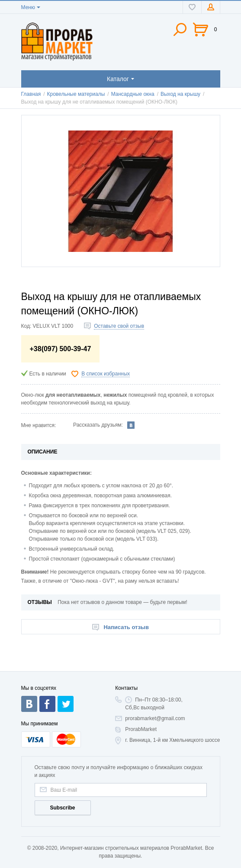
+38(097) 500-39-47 (61, 349)
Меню (28, 7)
